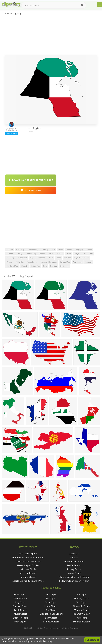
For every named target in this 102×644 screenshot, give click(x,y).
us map (9, 262)
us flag (20, 254)
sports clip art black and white (28, 581)
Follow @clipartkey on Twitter (74, 581)
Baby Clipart (20, 622)
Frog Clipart (20, 602)
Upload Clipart (74, 573)
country (9, 250)
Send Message (12, 133)
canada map (65, 262)
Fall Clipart (51, 598)
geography (79, 250)
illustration (64, 266)
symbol (42, 254)
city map (45, 250)
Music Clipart (20, 614)
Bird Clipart (82, 602)
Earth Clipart (20, 610)
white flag (20, 262)
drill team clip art (28, 554)
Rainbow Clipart (51, 622)
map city (25, 266)
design (77, 254)
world (68, 254)
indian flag (36, 266)
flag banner (78, 262)
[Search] (82, 5)
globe (60, 250)
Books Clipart (20, 598)
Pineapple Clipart (82, 606)
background (22, 258)
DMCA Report (74, 565)
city (84, 254)
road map (10, 258)
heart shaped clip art (28, 565)
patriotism (41, 258)
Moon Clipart (51, 594)
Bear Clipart (51, 618)
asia (53, 250)
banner (69, 250)
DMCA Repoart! (31, 190)
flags (91, 254)
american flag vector (49, 262)
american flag (33, 250)
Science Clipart (20, 618)
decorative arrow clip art (28, 561)
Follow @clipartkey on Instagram (74, 577)
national (60, 254)
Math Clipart (20, 594)
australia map (32, 262)
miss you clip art (28, 573)
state (45, 266)
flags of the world (81, 258)
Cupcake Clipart (20, 606)
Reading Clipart (82, 598)
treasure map (31, 254)
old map (68, 258)
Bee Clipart (51, 610)
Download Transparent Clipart (31, 180)
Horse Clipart (51, 606)
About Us (74, 554)
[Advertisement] (51, 36)
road (51, 258)
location (89, 262)
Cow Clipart (82, 594)
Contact (74, 558)
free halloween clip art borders (28, 558)
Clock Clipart (51, 602)
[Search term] (54, 5)
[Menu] (99, 5)
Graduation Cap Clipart (51, 614)
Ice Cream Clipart (82, 614)
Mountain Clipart (82, 622)
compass (10, 254)
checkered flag (12, 266)
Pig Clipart (82, 618)
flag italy (54, 266)
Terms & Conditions (74, 561)
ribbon (89, 250)
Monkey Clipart (82, 610)
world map (20, 250)
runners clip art (28, 577)
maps (32, 258)
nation (59, 258)
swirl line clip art (28, 569)
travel (51, 254)
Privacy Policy (74, 569)
